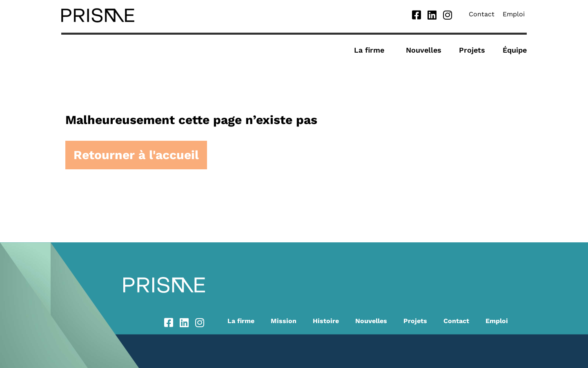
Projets (472, 50)
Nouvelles (424, 50)
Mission (284, 321)
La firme (371, 50)
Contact (482, 14)
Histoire (326, 321)
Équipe (515, 50)
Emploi (514, 14)
